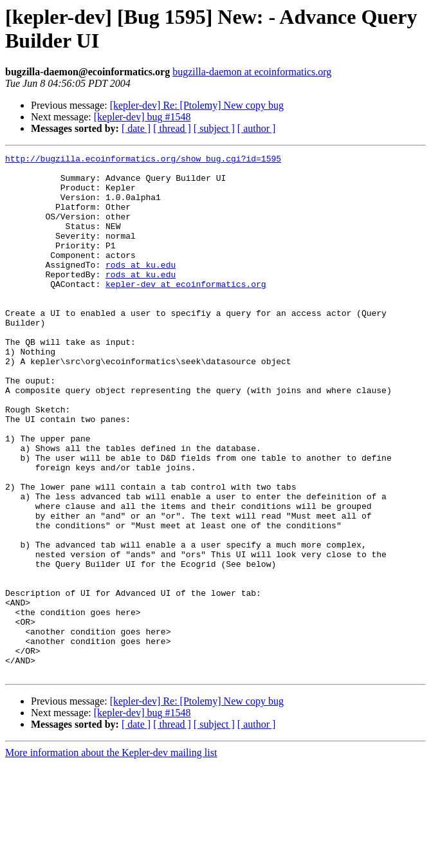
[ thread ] (172, 128)
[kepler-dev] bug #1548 (142, 117)
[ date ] (136, 128)
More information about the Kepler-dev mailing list (111, 857)
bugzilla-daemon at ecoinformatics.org (252, 72)
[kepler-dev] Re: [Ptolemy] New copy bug (197, 105)
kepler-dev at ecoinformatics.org (186, 311)
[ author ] (257, 128)
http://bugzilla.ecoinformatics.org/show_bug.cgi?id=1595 (143, 160)
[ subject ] (214, 128)
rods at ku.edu (141, 288)
